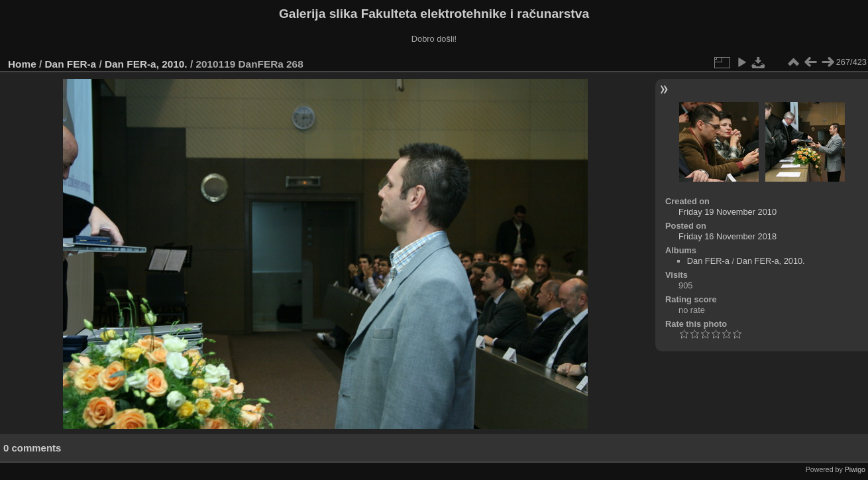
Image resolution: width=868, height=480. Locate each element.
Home (22, 64)
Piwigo (855, 469)
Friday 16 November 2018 (728, 236)
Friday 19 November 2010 (728, 212)
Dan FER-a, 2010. (146, 64)
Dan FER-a (71, 64)
